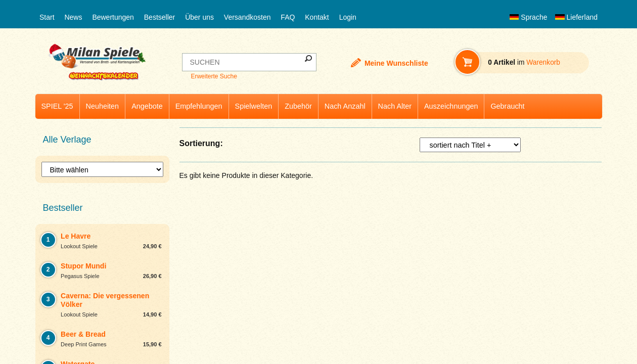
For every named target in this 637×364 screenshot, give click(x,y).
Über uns (199, 17)
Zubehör (298, 106)
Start (47, 17)
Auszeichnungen (451, 106)
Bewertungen (113, 17)
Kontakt (317, 17)
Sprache (528, 17)
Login (348, 17)
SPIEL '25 (57, 106)
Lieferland (576, 17)
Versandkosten (247, 17)
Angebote (147, 106)
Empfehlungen (199, 106)
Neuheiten (103, 106)
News (73, 17)
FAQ (288, 17)
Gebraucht (507, 106)
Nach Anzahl (345, 106)
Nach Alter (395, 106)
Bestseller (160, 17)
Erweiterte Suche (214, 76)
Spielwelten (254, 106)
